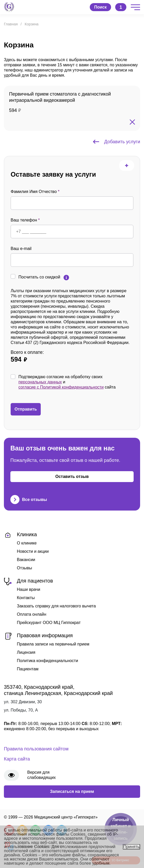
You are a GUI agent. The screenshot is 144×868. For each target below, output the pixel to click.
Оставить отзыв (72, 476)
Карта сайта (17, 759)
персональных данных (40, 382)
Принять (131, 847)
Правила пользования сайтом (36, 749)
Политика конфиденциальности (47, 661)
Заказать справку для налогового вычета (56, 606)
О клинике (27, 543)
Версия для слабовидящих (42, 775)
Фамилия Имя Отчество (35, 192)
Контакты (26, 598)
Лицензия (26, 652)
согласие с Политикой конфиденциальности (61, 387)
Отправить (26, 409)
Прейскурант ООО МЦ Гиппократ (49, 623)
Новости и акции (33, 551)
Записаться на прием (72, 791)
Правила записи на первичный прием (53, 644)
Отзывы (25, 568)
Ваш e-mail (21, 249)
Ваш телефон (25, 220)
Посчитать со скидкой (39, 277)
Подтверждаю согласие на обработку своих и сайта (67, 382)
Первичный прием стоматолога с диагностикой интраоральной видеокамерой (60, 97)
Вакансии (26, 560)
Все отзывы (29, 500)
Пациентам (28, 669)
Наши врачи (29, 589)
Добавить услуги (116, 142)
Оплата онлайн (32, 614)
